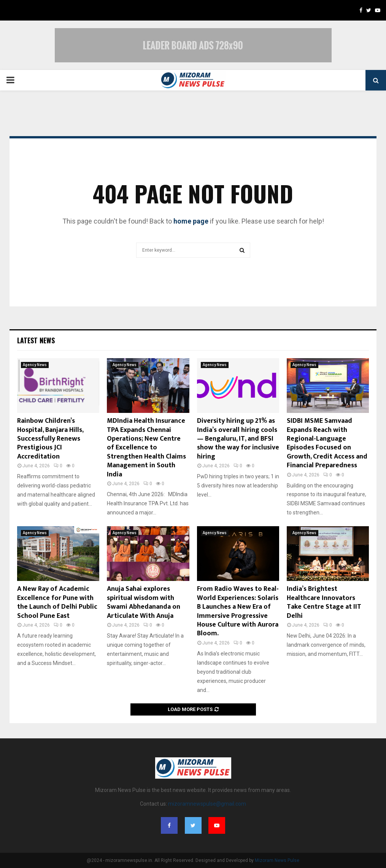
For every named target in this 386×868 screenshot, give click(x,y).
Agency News (35, 365)
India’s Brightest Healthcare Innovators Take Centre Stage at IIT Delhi (324, 602)
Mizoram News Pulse (277, 860)
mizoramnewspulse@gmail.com (207, 804)
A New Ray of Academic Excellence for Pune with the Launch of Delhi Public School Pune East (57, 602)
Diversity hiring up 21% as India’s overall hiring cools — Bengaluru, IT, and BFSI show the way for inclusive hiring (238, 439)
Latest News (36, 340)
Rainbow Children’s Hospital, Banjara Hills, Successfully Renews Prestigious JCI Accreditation (50, 439)
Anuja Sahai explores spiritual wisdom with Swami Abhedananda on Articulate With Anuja (144, 602)
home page (191, 221)
